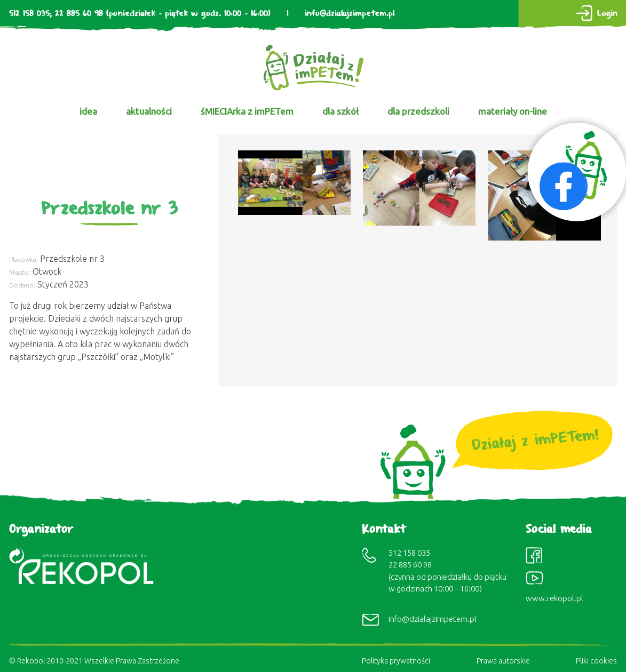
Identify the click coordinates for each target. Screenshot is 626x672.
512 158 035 (29, 14)
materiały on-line (513, 111)
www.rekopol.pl (554, 598)
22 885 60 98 (79, 14)
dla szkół (340, 111)
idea (88, 111)
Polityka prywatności (396, 661)
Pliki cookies (596, 661)
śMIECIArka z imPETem (247, 111)
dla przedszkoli (418, 111)
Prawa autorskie (503, 661)
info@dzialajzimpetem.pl (350, 14)
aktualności (149, 111)
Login (607, 14)
